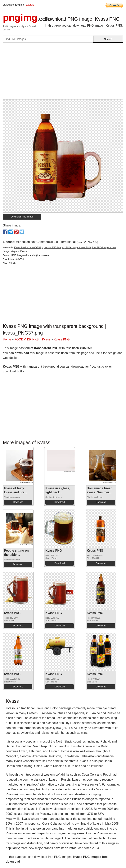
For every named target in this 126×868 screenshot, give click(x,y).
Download (18, 502)
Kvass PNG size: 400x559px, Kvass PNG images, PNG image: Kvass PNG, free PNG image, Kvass (65, 248)
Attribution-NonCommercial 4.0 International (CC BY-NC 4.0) (57, 242)
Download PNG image (22, 217)
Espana (30, 5)
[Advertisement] (63, 72)
